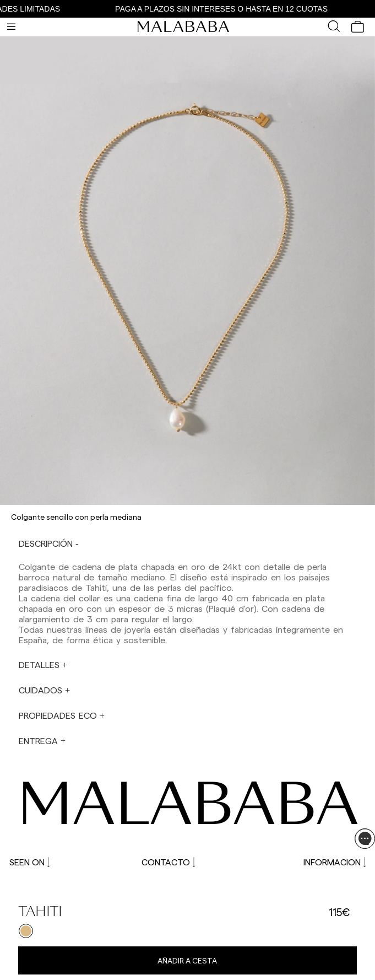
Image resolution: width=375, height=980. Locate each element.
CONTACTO (168, 862)
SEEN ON (29, 862)
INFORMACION (335, 862)
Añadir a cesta (187, 960)
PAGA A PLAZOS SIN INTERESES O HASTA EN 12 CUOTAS (228, 9)
